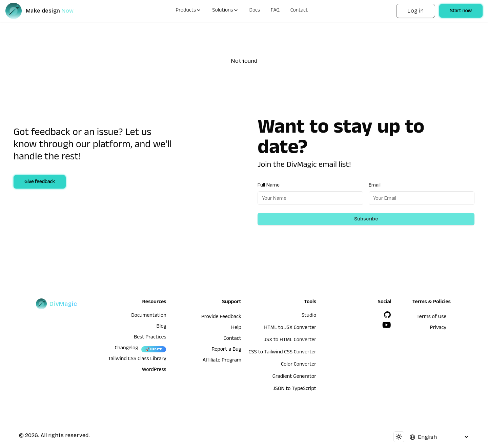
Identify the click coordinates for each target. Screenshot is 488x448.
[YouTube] (387, 325)
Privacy (438, 328)
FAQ (275, 11)
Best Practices (150, 338)
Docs (255, 11)
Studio (309, 316)
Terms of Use (431, 317)
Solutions (225, 11)
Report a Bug (226, 350)
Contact (299, 11)
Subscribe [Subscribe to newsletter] (366, 219)
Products (188, 11)
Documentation (149, 316)
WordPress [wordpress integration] (154, 370)
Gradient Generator (294, 377)
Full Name (269, 185)
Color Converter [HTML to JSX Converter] (299, 365)
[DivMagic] (46, 11)
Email (375, 185)
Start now (461, 12)
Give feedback (40, 182)
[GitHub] (387, 315)
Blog (161, 327)
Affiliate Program (222, 361)
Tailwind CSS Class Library (137, 359)
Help (236, 328)
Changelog (126, 349)
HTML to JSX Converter (290, 328)
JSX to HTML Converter (290, 340)
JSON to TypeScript (294, 389)
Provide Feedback (221, 317)
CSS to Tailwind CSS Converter (282, 353)
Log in (415, 11)
